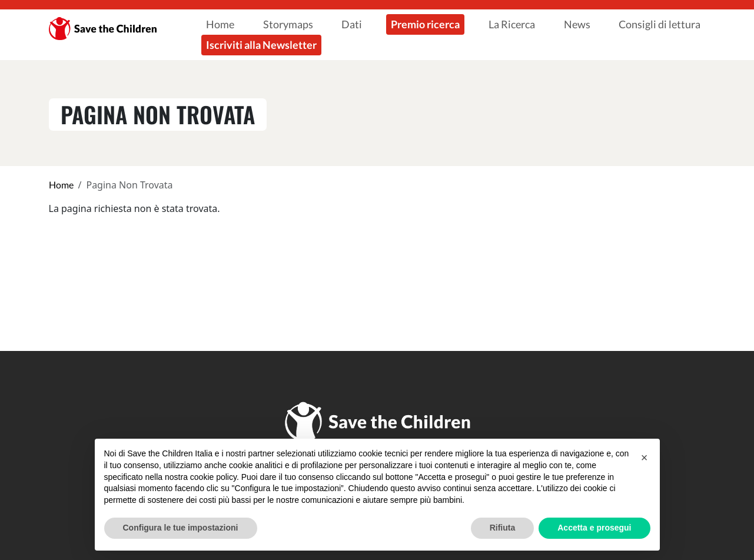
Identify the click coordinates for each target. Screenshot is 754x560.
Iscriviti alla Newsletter (261, 45)
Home (220, 24)
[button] (645, 458)
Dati (352, 24)
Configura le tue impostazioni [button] (181, 528)
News (577, 24)
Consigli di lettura (660, 24)
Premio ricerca (425, 24)
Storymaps (288, 24)
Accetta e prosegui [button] (594, 528)
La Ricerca (512, 24)
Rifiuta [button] (503, 528)
